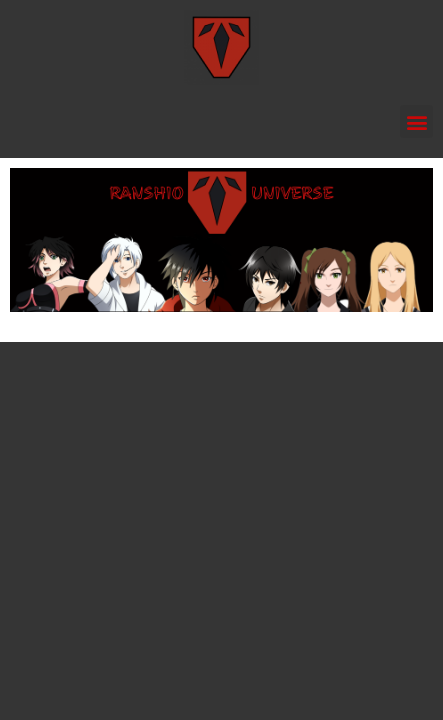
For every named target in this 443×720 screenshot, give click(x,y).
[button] (416, 121)
